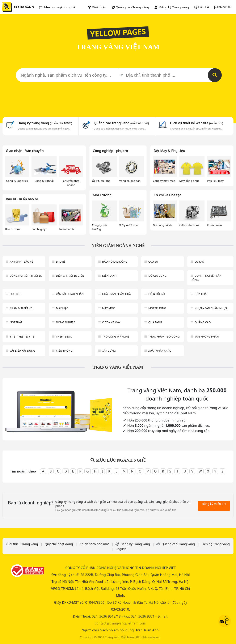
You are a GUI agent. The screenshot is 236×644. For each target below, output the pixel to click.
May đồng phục (189, 181)
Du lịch (15, 294)
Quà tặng (155, 322)
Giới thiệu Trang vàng (22, 544)
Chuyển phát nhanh (71, 183)
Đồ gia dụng (157, 276)
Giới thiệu (97, 7)
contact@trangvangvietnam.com (121, 623)
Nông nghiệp (65, 322)
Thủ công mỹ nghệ (116, 336)
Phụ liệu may (215, 181)
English (121, 549)
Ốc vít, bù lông (101, 181)
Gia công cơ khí (163, 225)
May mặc (62, 308)
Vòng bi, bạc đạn (130, 181)
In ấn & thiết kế (21, 308)
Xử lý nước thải (129, 225)
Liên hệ (202, 7)
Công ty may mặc (164, 181)
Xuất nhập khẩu (160, 351)
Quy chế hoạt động (59, 544)
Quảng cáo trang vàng (121, 123)
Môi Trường (102, 195)
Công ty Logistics (17, 181)
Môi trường (157, 308)
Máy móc (108, 308)
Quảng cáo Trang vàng (130, 7)
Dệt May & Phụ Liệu (169, 151)
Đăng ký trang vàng (45, 123)
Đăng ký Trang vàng (172, 7)
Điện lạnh (109, 276)
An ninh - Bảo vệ (21, 262)
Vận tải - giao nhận (70, 294)
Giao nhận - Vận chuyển (25, 151)
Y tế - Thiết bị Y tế (22, 336)
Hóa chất (201, 294)
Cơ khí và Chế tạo (168, 195)
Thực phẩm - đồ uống (164, 336)
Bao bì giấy (39, 229)
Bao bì (60, 262)
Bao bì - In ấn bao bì (22, 199)
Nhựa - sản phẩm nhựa (211, 308)
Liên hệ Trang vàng (216, 544)
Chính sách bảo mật (94, 544)
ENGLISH (223, 7)
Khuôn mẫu (214, 225)
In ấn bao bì (67, 229)
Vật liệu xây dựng (22, 351)
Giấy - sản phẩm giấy (117, 294)
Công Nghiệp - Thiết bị (26, 276)
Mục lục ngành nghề (57, 7)
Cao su (153, 262)
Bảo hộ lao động (115, 262)
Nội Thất (16, 322)
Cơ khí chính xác (190, 225)
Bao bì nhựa (13, 229)
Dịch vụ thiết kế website (197, 123)
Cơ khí (199, 262)
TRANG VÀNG (24, 7)
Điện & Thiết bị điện (70, 276)
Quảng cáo (203, 322)
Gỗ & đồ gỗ (157, 294)
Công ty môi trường (100, 227)
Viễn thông (64, 351)
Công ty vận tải (44, 181)
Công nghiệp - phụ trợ (110, 151)
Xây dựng (109, 351)
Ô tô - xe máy (111, 322)
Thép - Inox (64, 336)
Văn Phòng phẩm (207, 336)
